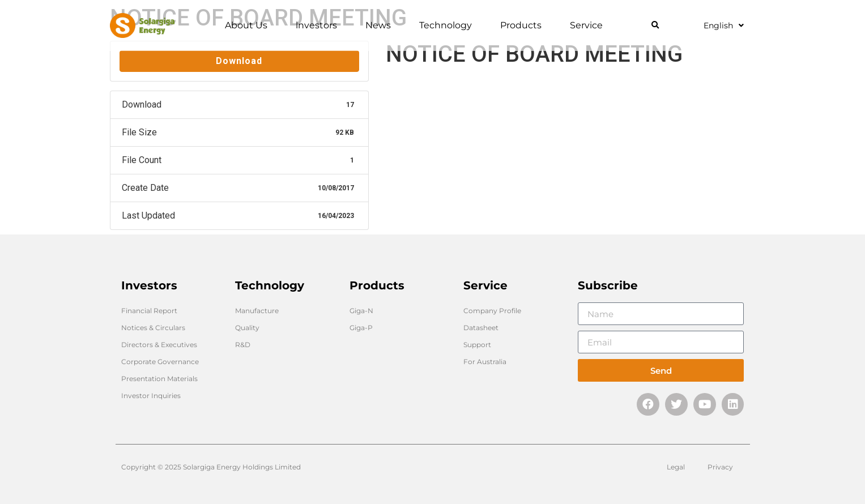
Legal (676, 467)
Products (524, 25)
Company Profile (492, 311)
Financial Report (149, 311)
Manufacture (257, 311)
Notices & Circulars (153, 328)
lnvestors (319, 25)
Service (589, 25)
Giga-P (361, 328)
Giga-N (361, 311)
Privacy (720, 467)
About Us (249, 25)
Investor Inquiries (151, 396)
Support (477, 345)
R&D (243, 345)
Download (239, 61)
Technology (448, 25)
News (381, 25)
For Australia (485, 362)
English (724, 25)
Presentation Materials (159, 379)
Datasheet (481, 328)
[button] (655, 26)
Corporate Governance (160, 362)
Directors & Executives (159, 345)
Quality (247, 328)
